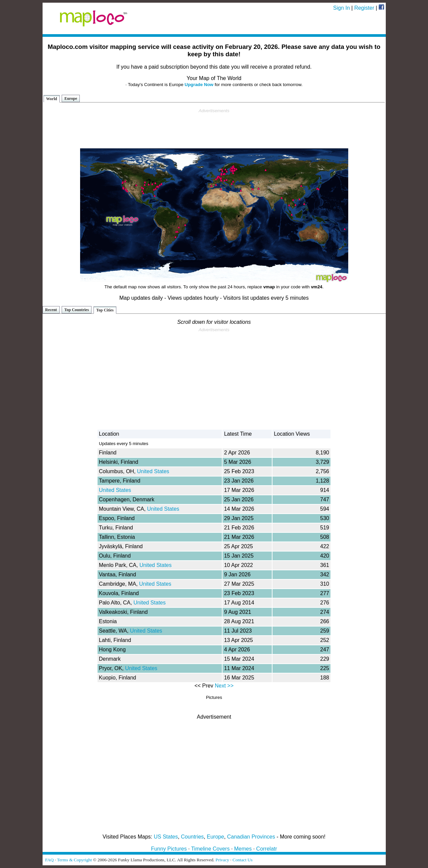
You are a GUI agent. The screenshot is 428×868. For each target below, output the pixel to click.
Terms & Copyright (74, 860)
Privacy (222, 860)
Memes (243, 849)
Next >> (224, 686)
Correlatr (266, 849)
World (52, 99)
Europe (71, 98)
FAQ (50, 860)
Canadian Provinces (251, 837)
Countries (192, 837)
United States (153, 471)
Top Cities (105, 310)
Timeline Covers (210, 849)
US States (166, 837)
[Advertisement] (214, 129)
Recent (51, 310)
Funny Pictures (169, 849)
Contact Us (243, 860)
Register (364, 8)
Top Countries (77, 310)
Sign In (342, 8)
